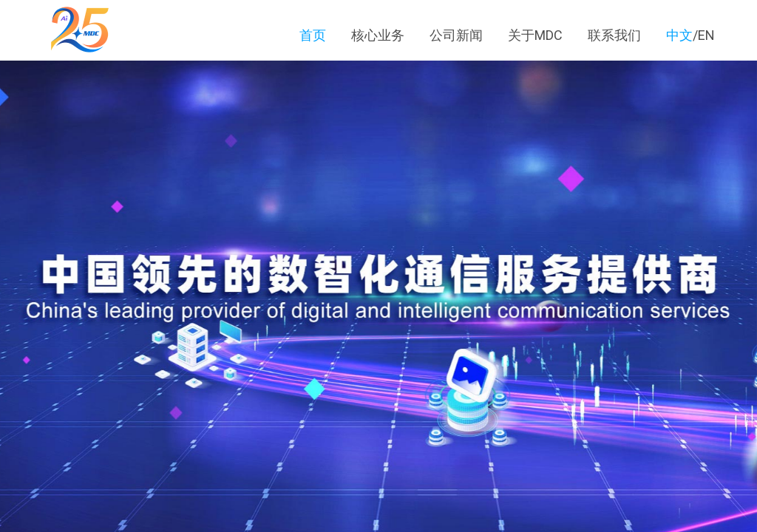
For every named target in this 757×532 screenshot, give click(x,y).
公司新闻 (458, 35)
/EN (690, 35)
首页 (314, 35)
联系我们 (614, 35)
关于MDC (535, 35)
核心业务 (379, 35)
